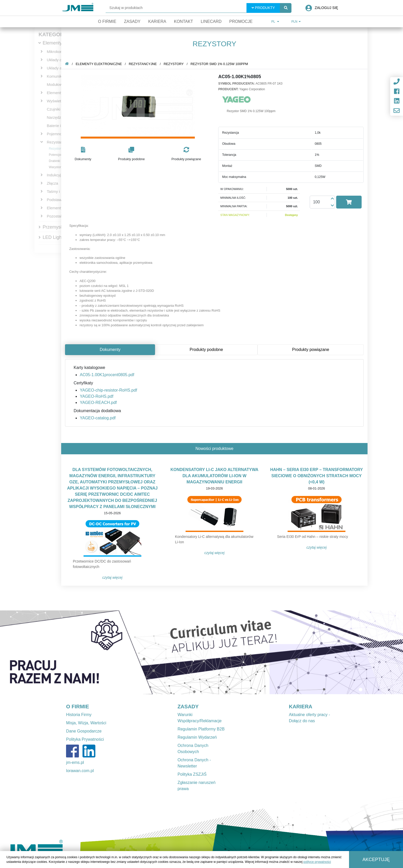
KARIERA (301, 707)
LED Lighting (56, 237)
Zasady (132, 21)
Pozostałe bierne (61, 216)
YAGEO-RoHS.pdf (97, 396)
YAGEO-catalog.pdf (99, 418)
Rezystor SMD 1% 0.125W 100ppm (220, 64)
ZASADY (188, 707)
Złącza (52, 183)
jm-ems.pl (75, 762)
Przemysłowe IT (59, 227)
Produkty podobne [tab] (207, 350)
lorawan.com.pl (80, 771)
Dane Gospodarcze (84, 731)
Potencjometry (59, 155)
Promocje (241, 21)
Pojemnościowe (60, 134)
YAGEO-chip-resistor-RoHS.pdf (109, 390)
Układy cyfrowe (60, 60)
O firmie (107, 21)
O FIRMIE (77, 707)
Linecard (211, 21)
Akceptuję (376, 860)
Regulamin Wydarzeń (197, 737)
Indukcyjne (56, 175)
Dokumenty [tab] (111, 350)
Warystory (56, 167)
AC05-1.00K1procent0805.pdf (108, 375)
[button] (84, 154)
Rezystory (56, 149)
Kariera (157, 21)
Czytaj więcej (113, 577)
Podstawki (56, 200)
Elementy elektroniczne (100, 64)
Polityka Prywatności (85, 739)
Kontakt (184, 21)
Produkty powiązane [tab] (312, 350)
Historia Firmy (79, 715)
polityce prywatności (317, 862)
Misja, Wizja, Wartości (86, 723)
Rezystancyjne (59, 142)
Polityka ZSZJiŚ (192, 774)
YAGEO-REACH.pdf (99, 403)
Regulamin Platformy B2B (201, 729)
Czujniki (54, 109)
